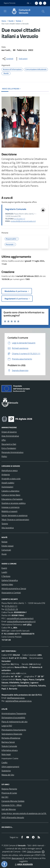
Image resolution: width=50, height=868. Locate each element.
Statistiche (6, 771)
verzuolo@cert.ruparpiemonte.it (20, 618)
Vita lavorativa (8, 528)
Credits (4, 762)
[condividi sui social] (8, 59)
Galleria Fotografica (10, 580)
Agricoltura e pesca (10, 470)
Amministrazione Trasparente (14, 713)
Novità (11, 21)
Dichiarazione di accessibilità (13, 717)
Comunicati (6, 550)
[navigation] (5, 11)
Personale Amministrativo (12, 452)
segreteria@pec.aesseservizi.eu (19, 701)
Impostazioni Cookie (10, 758)
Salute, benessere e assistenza (14, 515)
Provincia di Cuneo (9, 793)
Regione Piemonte (9, 789)
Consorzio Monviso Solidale (13, 801)
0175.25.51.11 (11, 606)
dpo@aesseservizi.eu (16, 698)
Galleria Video (7, 584)
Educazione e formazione (12, 499)
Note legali (6, 754)
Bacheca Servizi (8, 742)
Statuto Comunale (9, 746)
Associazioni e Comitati (11, 593)
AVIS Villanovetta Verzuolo (13, 817)
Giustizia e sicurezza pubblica (14, 503)
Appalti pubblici (8, 483)
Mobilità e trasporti (9, 511)
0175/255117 (20, 219)
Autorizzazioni (7, 487)
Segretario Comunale (16, 209)
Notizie (19, 21)
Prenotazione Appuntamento (14, 730)
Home (4, 21)
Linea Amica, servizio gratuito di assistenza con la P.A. (24, 813)
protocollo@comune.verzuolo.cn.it (23, 221)
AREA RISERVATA (23, 864)
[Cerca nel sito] (43, 11)
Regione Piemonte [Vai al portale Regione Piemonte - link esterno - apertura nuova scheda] (10, 3)
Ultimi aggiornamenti (10, 767)
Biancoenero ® (18, 858)
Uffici (4, 440)
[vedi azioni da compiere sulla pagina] (21, 59)
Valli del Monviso (9, 809)
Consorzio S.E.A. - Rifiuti (12, 805)
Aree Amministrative (10, 436)
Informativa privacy (10, 750)
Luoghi (4, 572)
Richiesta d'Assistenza (11, 738)
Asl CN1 (5, 797)
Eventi (4, 568)
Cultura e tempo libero (11, 495)
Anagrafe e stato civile (11, 479)
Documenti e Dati (9, 444)
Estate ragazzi (7, 546)
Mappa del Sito (8, 775)
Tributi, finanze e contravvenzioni (15, 519)
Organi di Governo (9, 432)
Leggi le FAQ (7, 726)
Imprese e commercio (10, 507)
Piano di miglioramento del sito (14, 722)
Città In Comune (34, 852)
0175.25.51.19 (11, 609)
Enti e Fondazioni (9, 448)
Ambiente (6, 474)
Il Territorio (6, 576)
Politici (4, 456)
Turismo (5, 524)
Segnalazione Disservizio (12, 734)
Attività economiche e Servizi (14, 588)
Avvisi (4, 554)
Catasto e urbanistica (10, 491)
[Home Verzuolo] (24, 11)
